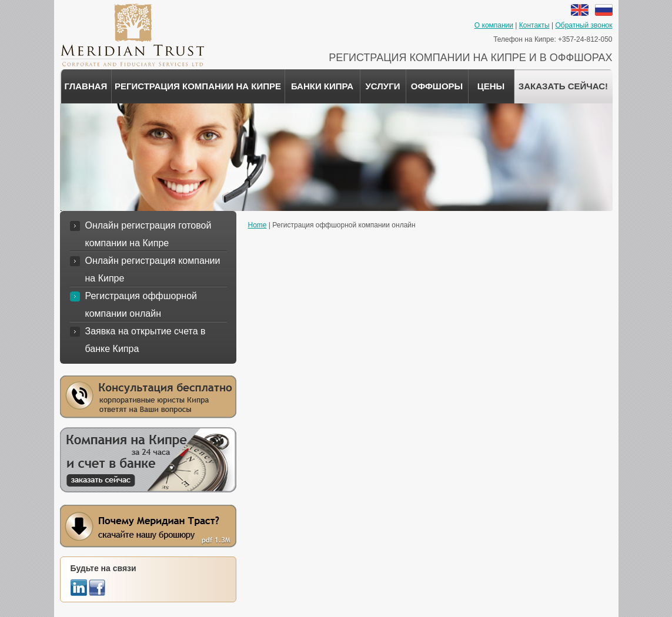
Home (258, 225)
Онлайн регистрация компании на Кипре (153, 269)
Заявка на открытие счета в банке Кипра (146, 340)
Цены (491, 86)
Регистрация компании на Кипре (198, 86)
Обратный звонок (584, 25)
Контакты (534, 25)
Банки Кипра (322, 86)
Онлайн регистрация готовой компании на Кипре (148, 234)
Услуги (383, 86)
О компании (494, 25)
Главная (86, 86)
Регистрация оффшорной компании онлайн (141, 305)
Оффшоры (437, 86)
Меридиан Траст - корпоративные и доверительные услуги (132, 35)
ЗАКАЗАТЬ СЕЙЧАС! (563, 86)
